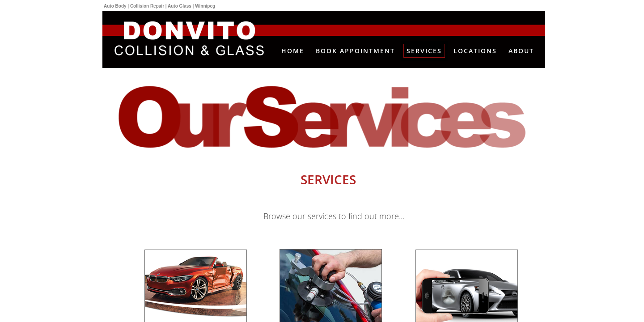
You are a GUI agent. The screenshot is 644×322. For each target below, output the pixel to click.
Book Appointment (355, 51)
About (521, 51)
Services (424, 51)
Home (293, 51)
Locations (475, 51)
